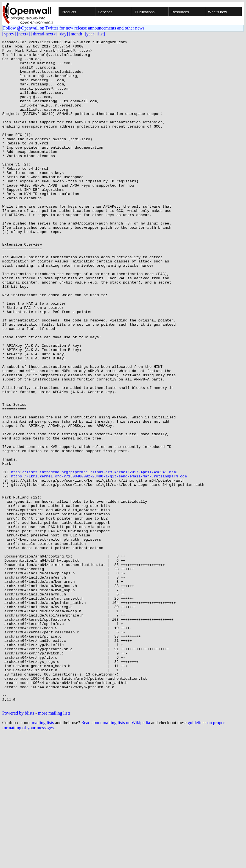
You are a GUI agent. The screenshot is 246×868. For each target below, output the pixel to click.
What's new (217, 12)
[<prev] (9, 34)
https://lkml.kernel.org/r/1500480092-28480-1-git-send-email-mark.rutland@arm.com (99, 564)
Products (69, 12)
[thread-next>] (44, 34)
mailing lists (43, 856)
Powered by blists (18, 846)
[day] (63, 34)
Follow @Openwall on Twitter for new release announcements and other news (74, 28)
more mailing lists (54, 846)
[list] (101, 34)
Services (105, 12)
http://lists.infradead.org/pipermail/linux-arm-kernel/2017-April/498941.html (94, 559)
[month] (77, 34)
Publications (145, 12)
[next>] (24, 34)
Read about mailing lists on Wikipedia (116, 856)
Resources (180, 12)
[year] (90, 34)
